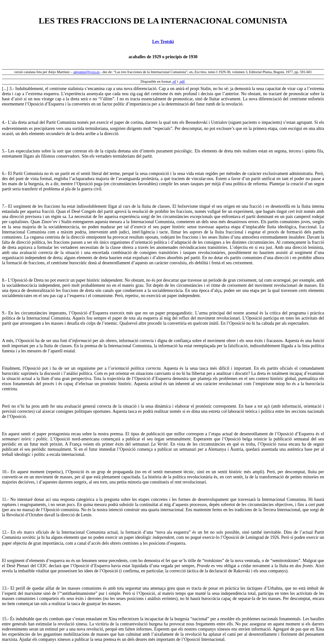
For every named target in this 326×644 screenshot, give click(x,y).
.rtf (174, 81)
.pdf (182, 81)
